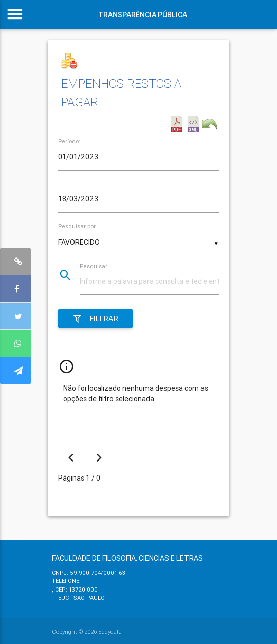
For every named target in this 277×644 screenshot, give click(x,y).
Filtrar (95, 319)
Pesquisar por (77, 226)
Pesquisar (94, 266)
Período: (69, 141)
